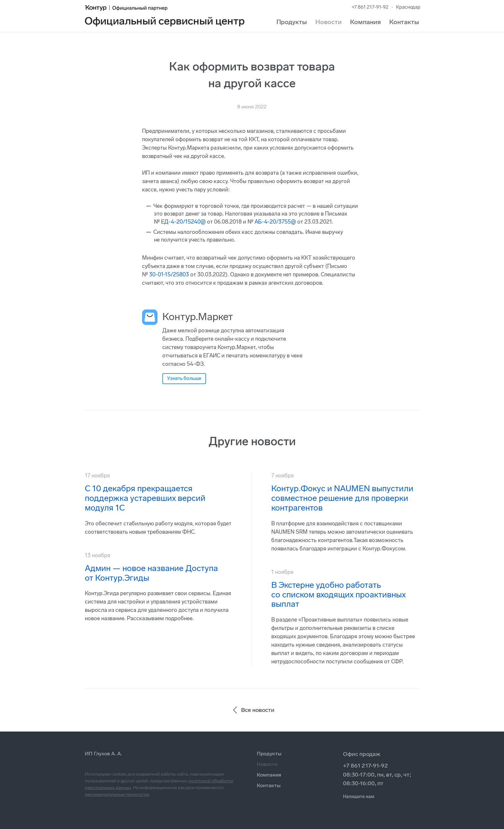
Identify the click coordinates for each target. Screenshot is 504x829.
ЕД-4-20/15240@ (183, 222)
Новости (328, 22)
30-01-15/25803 (169, 274)
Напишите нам (359, 797)
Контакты (404, 22)
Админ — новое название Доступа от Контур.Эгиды (151, 573)
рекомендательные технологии (117, 794)
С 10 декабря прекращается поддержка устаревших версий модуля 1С (145, 498)
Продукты (292, 22)
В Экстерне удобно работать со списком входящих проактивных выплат (338, 595)
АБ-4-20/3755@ (275, 222)
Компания (365, 22)
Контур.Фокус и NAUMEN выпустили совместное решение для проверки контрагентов (342, 498)
